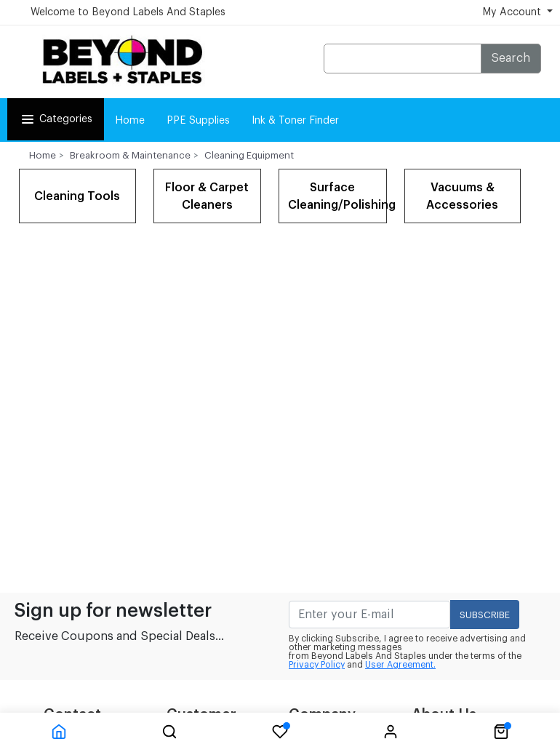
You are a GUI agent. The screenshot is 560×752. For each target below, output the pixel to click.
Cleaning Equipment (249, 155)
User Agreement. (400, 665)
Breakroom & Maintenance (130, 155)
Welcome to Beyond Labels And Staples (128, 12)
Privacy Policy (317, 665)
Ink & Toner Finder (295, 121)
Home (130, 121)
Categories (56, 119)
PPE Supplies (198, 121)
